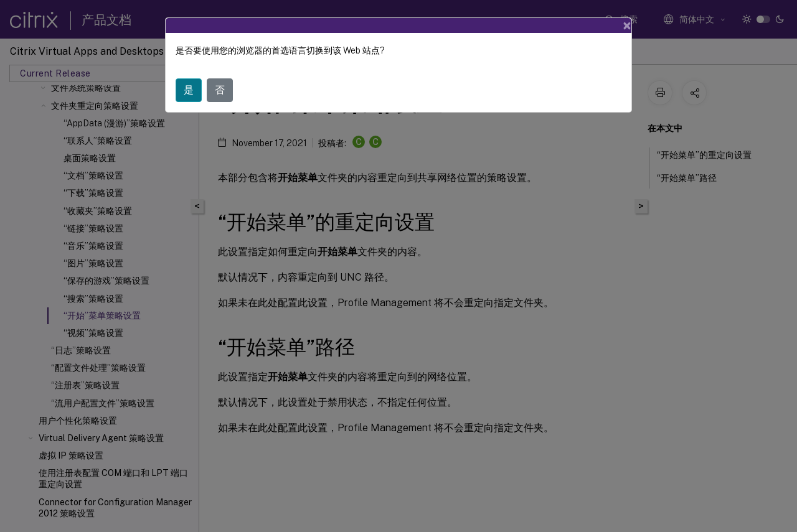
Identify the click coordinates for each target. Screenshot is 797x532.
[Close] (627, 26)
